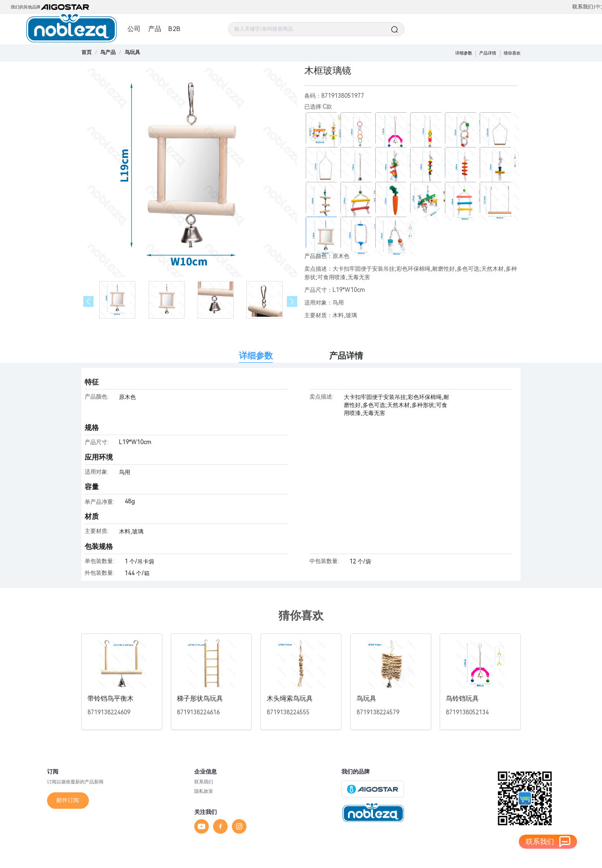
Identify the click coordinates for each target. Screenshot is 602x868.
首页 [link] (87, 52)
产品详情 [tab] (346, 356)
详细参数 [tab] (256, 356)
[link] (108, 52)
